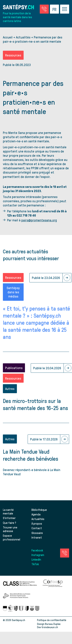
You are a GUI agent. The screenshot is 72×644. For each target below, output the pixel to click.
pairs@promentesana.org (39, 220)
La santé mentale (8, 512)
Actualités (23, 37)
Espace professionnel (12, 537)
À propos (37, 523)
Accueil (8, 37)
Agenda (36, 514)
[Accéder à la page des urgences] (44, 9)
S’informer (9, 518)
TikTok (35, 564)
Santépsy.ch (18, 620)
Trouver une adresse (10, 529)
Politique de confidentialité (52, 620)
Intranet (37, 537)
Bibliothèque (39, 510)
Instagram (38, 555)
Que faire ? (10, 523)
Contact (37, 528)
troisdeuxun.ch (54, 627)
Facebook (37, 550)
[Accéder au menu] (65, 9)
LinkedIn (36, 559)
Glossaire (37, 533)
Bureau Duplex (53, 624)
